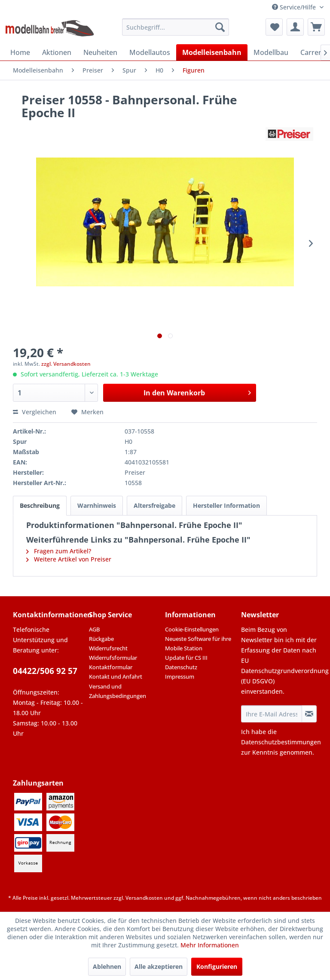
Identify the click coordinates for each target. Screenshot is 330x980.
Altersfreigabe (154, 505)
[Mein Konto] (295, 27)
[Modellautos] (150, 52)
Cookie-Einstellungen (192, 629)
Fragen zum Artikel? (59, 551)
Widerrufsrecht (108, 648)
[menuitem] (176, 27)
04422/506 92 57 (45, 671)
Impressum (180, 677)
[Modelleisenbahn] (212, 52)
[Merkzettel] (274, 27)
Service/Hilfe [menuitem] (295, 7)
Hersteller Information (226, 505)
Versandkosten (144, 898)
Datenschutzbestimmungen (281, 742)
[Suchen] (220, 27)
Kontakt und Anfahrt (116, 677)
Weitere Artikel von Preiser (69, 559)
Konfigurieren (217, 966)
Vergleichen (35, 412)
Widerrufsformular (113, 658)
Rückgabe (101, 639)
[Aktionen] (57, 52)
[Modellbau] (271, 52)
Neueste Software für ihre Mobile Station (198, 643)
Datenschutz (181, 667)
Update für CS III (186, 658)
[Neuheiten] (100, 52)
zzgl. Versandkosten (66, 364)
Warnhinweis (97, 505)
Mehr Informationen (210, 945)
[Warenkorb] (316, 27)
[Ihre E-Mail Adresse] (272, 714)
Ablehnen (107, 966)
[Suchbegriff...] (176, 27)
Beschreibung (40, 505)
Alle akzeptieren (159, 966)
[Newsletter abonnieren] (309, 714)
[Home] (20, 52)
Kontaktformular (111, 667)
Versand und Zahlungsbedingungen (118, 691)
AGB (94, 629)
